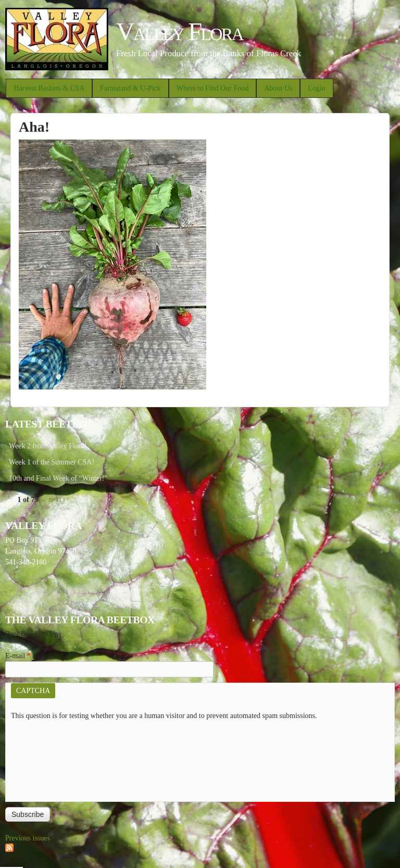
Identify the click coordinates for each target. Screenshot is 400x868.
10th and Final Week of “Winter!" (58, 478)
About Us (278, 88)
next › (57, 500)
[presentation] (54, 759)
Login (316, 88)
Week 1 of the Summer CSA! (52, 462)
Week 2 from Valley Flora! (48, 446)
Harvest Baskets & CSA (49, 88)
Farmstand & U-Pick (130, 88)
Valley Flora (179, 32)
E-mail (18, 656)
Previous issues (28, 838)
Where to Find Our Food (213, 88)
